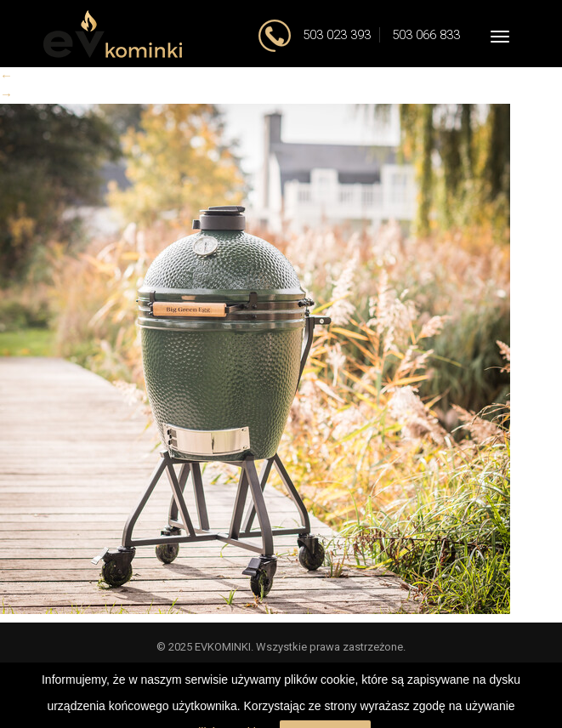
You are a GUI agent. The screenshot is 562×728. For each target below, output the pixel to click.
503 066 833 (426, 35)
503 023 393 (335, 35)
